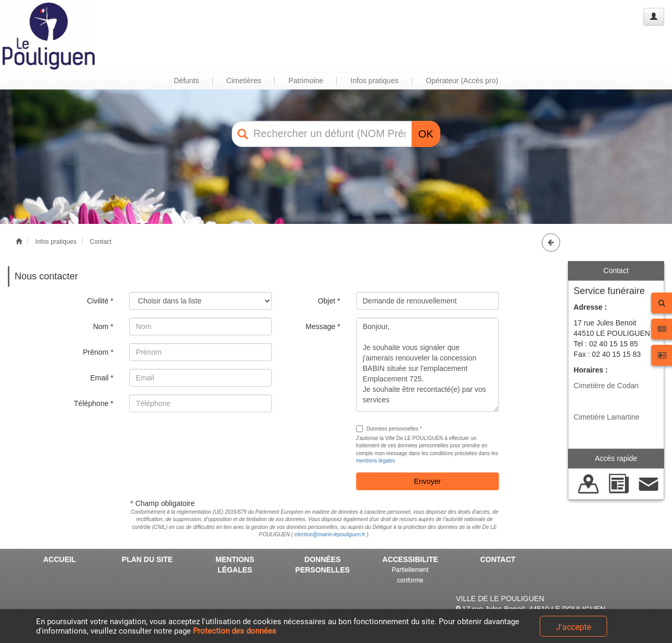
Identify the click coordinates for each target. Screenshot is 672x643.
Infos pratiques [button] (374, 81)
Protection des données (235, 631)
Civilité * (100, 301)
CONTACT (498, 559)
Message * (323, 326)
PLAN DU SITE (147, 559)
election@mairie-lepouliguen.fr (330, 534)
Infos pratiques (56, 242)
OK (426, 134)
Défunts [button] (186, 81)
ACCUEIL (60, 559)
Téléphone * (94, 403)
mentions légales (376, 461)
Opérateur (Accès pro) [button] (462, 81)
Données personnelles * (389, 429)
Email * (101, 378)
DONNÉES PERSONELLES (323, 565)
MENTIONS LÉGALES (235, 565)
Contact (101, 242)
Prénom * (98, 352)
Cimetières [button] (244, 81)
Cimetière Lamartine (607, 417)
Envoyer (428, 481)
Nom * (103, 326)
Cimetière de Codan (606, 386)
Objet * (329, 301)
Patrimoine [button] (306, 81)
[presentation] (209, 441)
